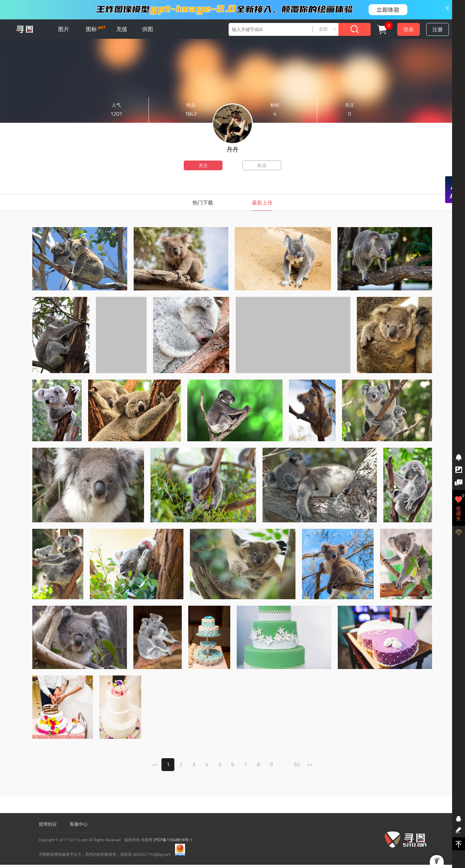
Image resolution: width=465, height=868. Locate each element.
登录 (408, 30)
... (284, 764)
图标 (96, 29)
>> (310, 764)
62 (297, 764)
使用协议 (48, 824)
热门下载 (203, 203)
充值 (122, 29)
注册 (438, 30)
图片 (64, 29)
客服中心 (79, 824)
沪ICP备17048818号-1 (173, 840)
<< (155, 764)
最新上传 (262, 203)
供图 (148, 29)
